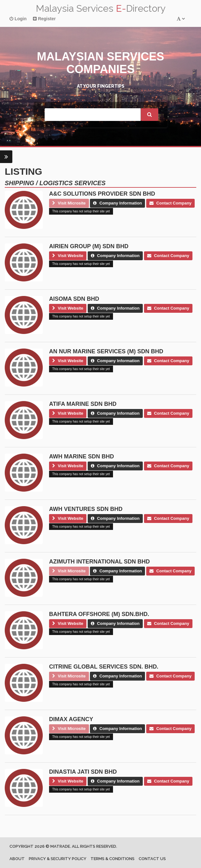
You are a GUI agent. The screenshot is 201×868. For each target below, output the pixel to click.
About (17, 859)
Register (44, 19)
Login (18, 19)
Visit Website (68, 256)
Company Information (117, 203)
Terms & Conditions (113, 859)
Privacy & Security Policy (58, 859)
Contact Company (170, 203)
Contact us (152, 859)
